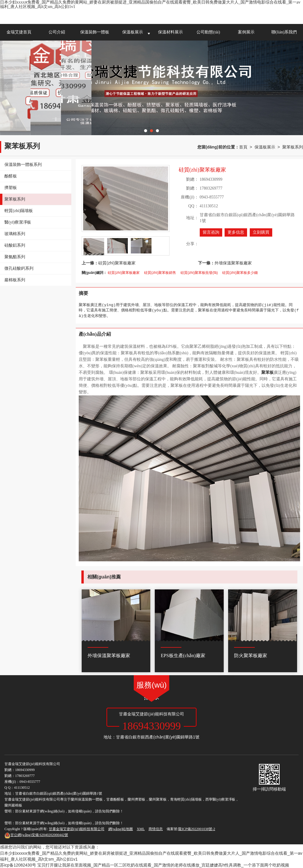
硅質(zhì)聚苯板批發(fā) (199, 273)
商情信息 (156, 829)
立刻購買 (261, 232)
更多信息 (236, 232)
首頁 (243, 147)
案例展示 (246, 32)
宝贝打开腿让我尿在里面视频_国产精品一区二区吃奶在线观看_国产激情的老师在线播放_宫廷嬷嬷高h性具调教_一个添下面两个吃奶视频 (163, 865)
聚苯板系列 (293, 147)
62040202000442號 (36, 835)
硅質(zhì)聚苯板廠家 (117, 263)
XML (141, 829)
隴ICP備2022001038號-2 (197, 829)
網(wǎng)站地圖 (121, 829)
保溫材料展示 (170, 32)
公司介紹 (57, 32)
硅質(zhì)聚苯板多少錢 (240, 273)
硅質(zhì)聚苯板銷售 (160, 273)
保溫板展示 (133, 32)
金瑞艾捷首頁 (19, 32)
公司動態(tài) (208, 32)
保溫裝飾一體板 (95, 32)
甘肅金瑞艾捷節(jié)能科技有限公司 (77, 829)
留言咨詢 (211, 232)
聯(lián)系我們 (284, 32)
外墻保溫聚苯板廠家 (233, 263)
